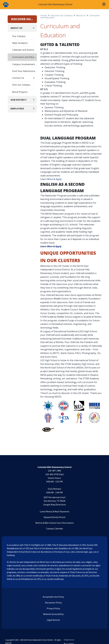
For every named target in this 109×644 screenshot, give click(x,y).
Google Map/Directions (55, 504)
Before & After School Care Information (55, 523)
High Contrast (70, 640)
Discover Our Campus (61, 15)
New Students (20, 43)
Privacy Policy (53, 608)
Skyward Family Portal (54, 517)
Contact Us (18, 78)
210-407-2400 (54, 471)
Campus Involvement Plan (25, 64)
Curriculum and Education (25, 57)
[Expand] (35, 78)
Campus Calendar (55, 528)
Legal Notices (53, 620)
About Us (81, 15)
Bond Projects (20, 92)
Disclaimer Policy (53, 603)
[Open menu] (104, 5)
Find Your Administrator (25, 71)
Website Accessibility (53, 614)
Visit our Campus (21, 85)
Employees (17, 109)
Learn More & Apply (51, 179)
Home (44, 15)
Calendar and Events (23, 50)
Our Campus (19, 36)
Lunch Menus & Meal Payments (55, 511)
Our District (19, 100)
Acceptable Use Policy (53, 597)
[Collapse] (34, 28)
